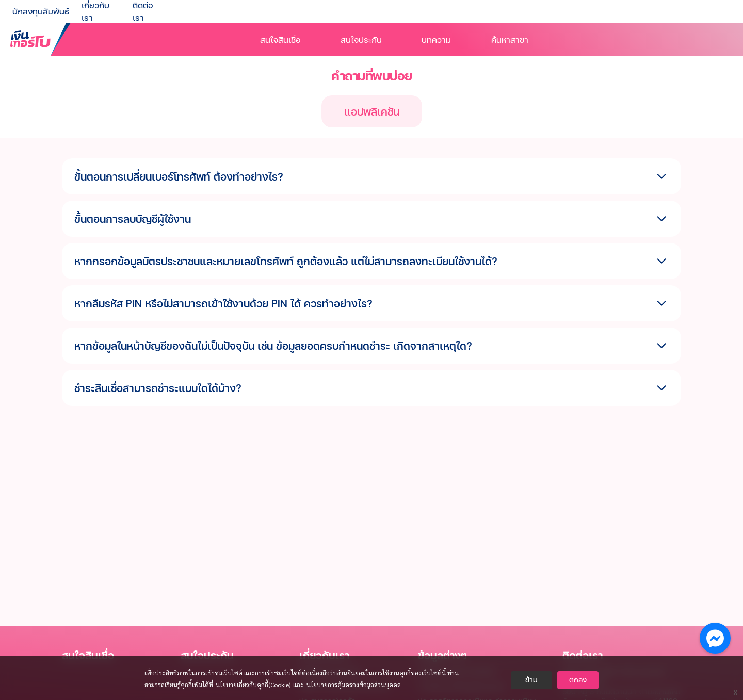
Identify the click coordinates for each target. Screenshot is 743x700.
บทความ (436, 39)
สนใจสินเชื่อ (280, 39)
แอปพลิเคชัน (372, 111)
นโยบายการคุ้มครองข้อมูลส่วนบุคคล (354, 685)
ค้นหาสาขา (510, 39)
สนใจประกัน (361, 39)
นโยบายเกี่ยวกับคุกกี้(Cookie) (253, 685)
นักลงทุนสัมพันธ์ (41, 11)
